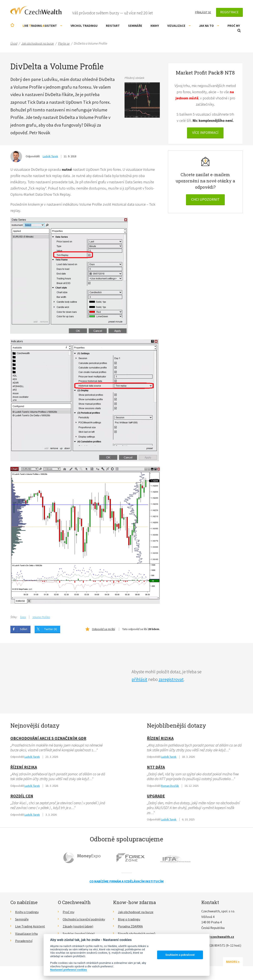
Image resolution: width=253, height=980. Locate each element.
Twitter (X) (51, 629)
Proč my (234, 26)
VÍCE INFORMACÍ (205, 133)
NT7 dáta (156, 767)
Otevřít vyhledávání (239, 31)
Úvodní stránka (12, 25)
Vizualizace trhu (26, 934)
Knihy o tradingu (27, 912)
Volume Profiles (41, 617)
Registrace (229, 12)
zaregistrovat (171, 679)
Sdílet (24, 629)
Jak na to (209, 26)
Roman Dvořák (170, 786)
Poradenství (24, 941)
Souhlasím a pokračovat (180, 955)
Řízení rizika (24, 767)
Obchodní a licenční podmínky (84, 919)
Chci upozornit (205, 199)
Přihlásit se (203, 12)
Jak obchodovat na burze (136, 912)
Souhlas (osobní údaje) (79, 934)
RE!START (113, 26)
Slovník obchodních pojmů (137, 934)
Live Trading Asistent (30, 926)
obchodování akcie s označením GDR (48, 738)
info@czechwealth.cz (218, 937)
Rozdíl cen (22, 796)
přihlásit (139, 679)
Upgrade (156, 796)
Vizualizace (179, 26)
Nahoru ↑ (233, 962)
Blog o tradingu (129, 919)
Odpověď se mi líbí (103, 629)
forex (23, 617)
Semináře (135, 26)
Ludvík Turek (50, 156)
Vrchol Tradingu (84, 26)
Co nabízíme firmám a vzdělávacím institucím (126, 881)
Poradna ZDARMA (130, 926)
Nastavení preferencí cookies (69, 970)
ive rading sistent (42, 26)
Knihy (155, 26)
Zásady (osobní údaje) (78, 926)
